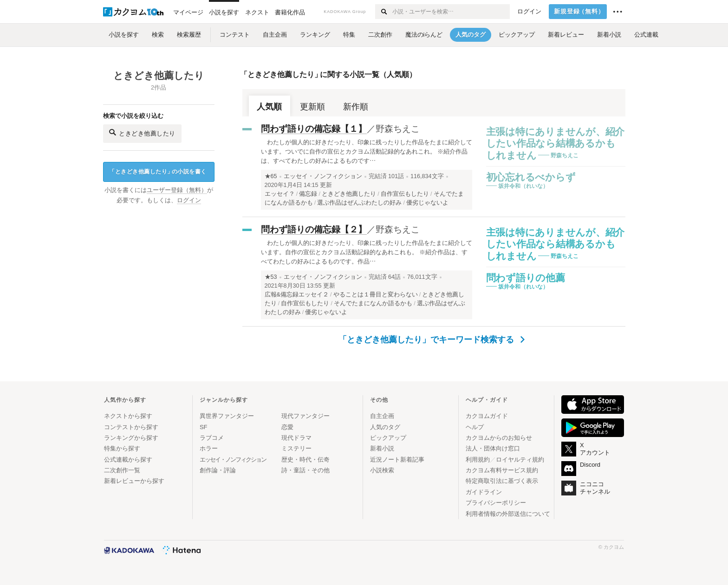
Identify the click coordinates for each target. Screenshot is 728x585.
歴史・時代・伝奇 (305, 460)
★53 (271, 277)
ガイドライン (484, 492)
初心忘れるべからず (531, 177)
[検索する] (383, 12)
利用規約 (478, 460)
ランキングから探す (131, 438)
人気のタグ (385, 427)
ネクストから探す (128, 416)
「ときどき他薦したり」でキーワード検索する (432, 340)
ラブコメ (212, 438)
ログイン (529, 12)
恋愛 (287, 427)
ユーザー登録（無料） (177, 190)
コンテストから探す (131, 427)
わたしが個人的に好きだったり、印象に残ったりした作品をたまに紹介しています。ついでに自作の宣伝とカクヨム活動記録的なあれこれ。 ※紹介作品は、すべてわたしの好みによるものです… (367, 151)
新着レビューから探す (134, 481)
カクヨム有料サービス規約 (502, 470)
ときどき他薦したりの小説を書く (158, 172)
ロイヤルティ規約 (520, 460)
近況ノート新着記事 (397, 460)
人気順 (269, 107)
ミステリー (296, 448)
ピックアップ (388, 438)
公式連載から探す (128, 460)
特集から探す (122, 448)
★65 (271, 176)
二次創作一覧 (122, 470)
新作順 (356, 107)
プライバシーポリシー (496, 503)
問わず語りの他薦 (526, 278)
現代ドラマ (296, 438)
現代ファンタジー (305, 416)
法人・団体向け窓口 (493, 448)
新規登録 (579, 12)
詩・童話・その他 (305, 470)
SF (204, 427)
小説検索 (382, 470)
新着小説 (382, 448)
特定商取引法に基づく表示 (502, 481)
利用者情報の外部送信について (508, 514)
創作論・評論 (218, 470)
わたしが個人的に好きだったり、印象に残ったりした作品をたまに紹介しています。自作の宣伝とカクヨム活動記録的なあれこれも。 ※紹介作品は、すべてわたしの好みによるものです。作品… (367, 252)
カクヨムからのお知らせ (499, 438)
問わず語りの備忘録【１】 (314, 129)
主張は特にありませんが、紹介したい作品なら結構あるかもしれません (556, 143)
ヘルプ (475, 427)
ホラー (209, 448)
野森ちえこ (398, 129)
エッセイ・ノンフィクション (323, 176)
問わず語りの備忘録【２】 (314, 229)
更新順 (312, 107)
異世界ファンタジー (227, 416)
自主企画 (382, 416)
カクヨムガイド (487, 416)
